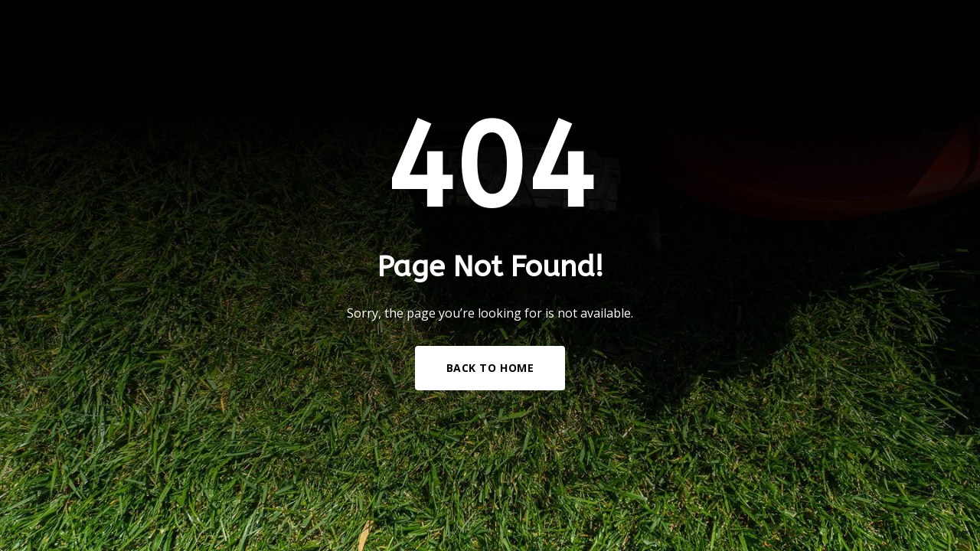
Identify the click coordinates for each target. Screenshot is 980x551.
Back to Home (490, 368)
